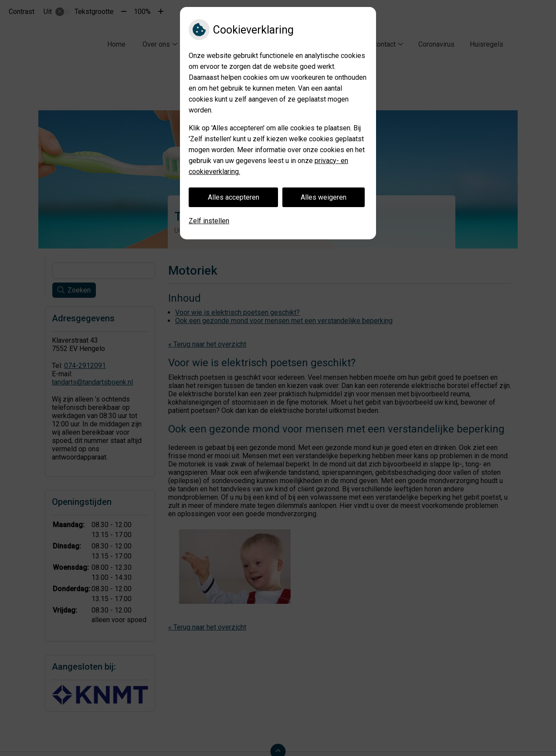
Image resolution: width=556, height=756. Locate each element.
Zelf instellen (209, 221)
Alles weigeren (324, 197)
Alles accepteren (234, 197)
